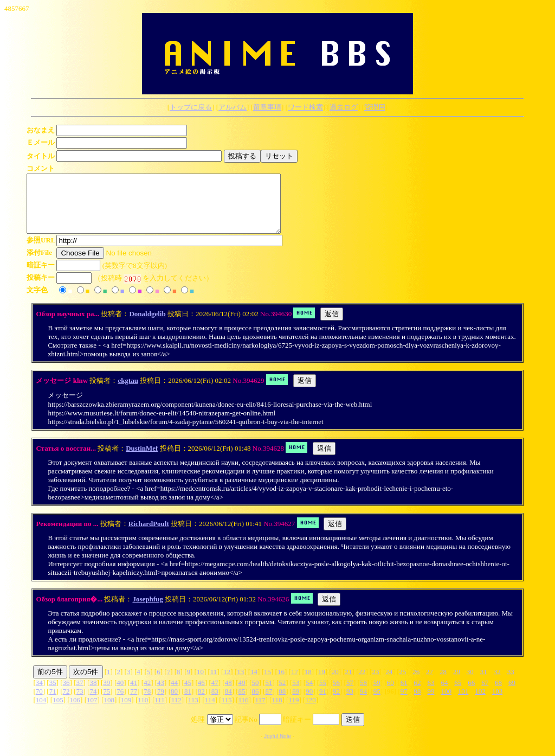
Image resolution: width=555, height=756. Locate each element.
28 (443, 683)
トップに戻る (191, 107)
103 (498, 703)
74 (93, 703)
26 (416, 683)
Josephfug (147, 610)
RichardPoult (149, 535)
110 (143, 711)
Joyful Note (277, 748)
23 (375, 683)
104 (41, 711)
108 (109, 711)
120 (311, 711)
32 (497, 683)
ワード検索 (305, 107)
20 (335, 683)
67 (485, 694)
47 (215, 694)
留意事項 (267, 107)
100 (446, 703)
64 (444, 694)
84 (228, 703)
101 (463, 703)
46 (201, 694)
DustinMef (142, 460)
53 (296, 694)
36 (66, 694)
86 (256, 703)
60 (391, 694)
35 (53, 694)
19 (322, 683)
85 (242, 703)
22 (362, 683)
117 (260, 711)
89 (296, 703)
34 (39, 694)
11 (214, 683)
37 (80, 694)
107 (92, 711)
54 (309, 694)
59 (377, 694)
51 (269, 694)
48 (228, 694)
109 (126, 711)
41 (134, 694)
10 (200, 683)
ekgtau (128, 392)
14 (254, 683)
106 (75, 711)
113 (193, 711)
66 (471, 694)
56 (336, 694)
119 (293, 711)
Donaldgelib (147, 325)
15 (267, 683)
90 (309, 703)
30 (470, 683)
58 (363, 694)
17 (295, 683)
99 (431, 703)
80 (174, 703)
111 (160, 711)
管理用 (375, 107)
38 (93, 694)
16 (281, 683)
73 (80, 703)
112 (176, 711)
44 (174, 694)
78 (147, 703)
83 (215, 703)
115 (227, 711)
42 (147, 694)
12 (227, 683)
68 (498, 694)
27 (430, 683)
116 (244, 711)
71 (53, 703)
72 (66, 703)
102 (480, 703)
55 (323, 694)
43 (161, 694)
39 (107, 694)
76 (120, 703)
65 (458, 694)
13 (240, 683)
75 (107, 703)
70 (39, 703)
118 (277, 711)
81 (188, 703)
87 (269, 703)
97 (404, 703)
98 (418, 703)
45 (188, 694)
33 (511, 683)
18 (308, 683)
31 (484, 683)
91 (323, 703)
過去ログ (344, 107)
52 (282, 694)
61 (404, 694)
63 (431, 694)
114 (210, 711)
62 (418, 694)
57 (350, 694)
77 (134, 703)
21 (349, 683)
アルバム (233, 107)
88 (282, 703)
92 (336, 703)
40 (120, 694)
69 (512, 694)
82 (201, 703)
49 (242, 694)
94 (363, 703)
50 (256, 694)
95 (377, 703)
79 (161, 703)
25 (402, 683)
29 (457, 683)
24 (389, 683)
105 (58, 711)
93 (350, 703)
